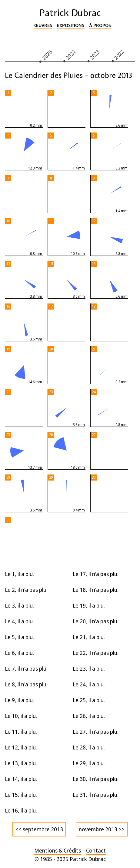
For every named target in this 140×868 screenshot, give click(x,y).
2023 (95, 55)
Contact (96, 850)
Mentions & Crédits (58, 850)
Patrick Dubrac (70, 13)
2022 (119, 55)
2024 (71, 55)
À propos (100, 26)
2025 (47, 55)
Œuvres (43, 26)
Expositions (71, 26)
